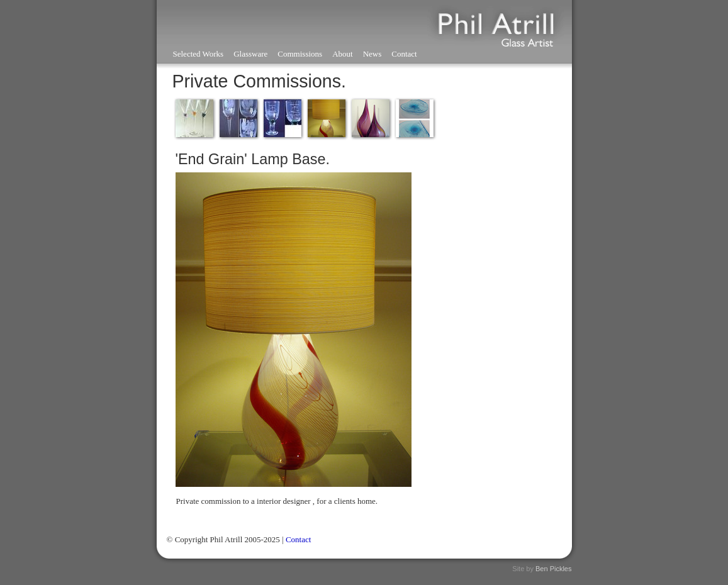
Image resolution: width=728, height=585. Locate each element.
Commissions (300, 54)
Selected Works (199, 54)
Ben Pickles (553, 569)
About (343, 54)
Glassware (250, 54)
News (372, 54)
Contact (404, 54)
